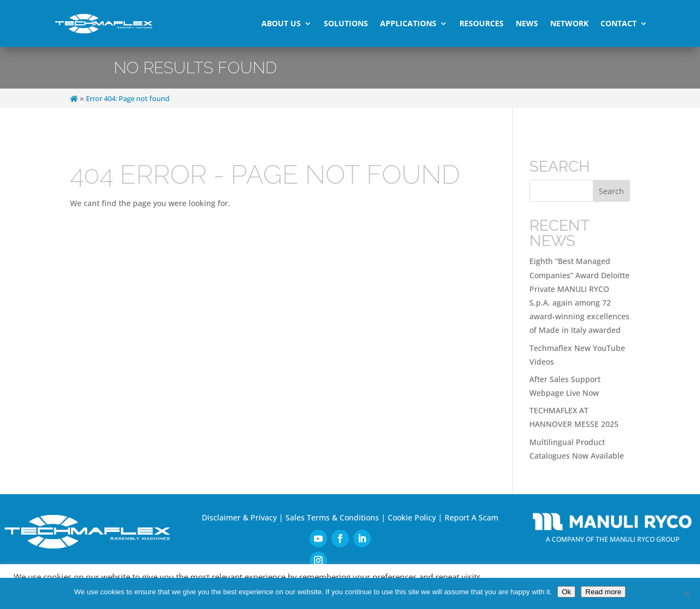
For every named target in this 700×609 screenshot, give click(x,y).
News (527, 23)
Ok (566, 592)
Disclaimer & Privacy (239, 517)
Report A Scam (471, 517)
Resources (482, 23)
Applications (408, 23)
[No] (686, 594)
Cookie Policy (412, 517)
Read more (603, 592)
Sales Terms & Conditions (332, 517)
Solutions (346, 23)
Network (569, 23)
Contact (619, 23)
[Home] (74, 99)
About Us (281, 23)
